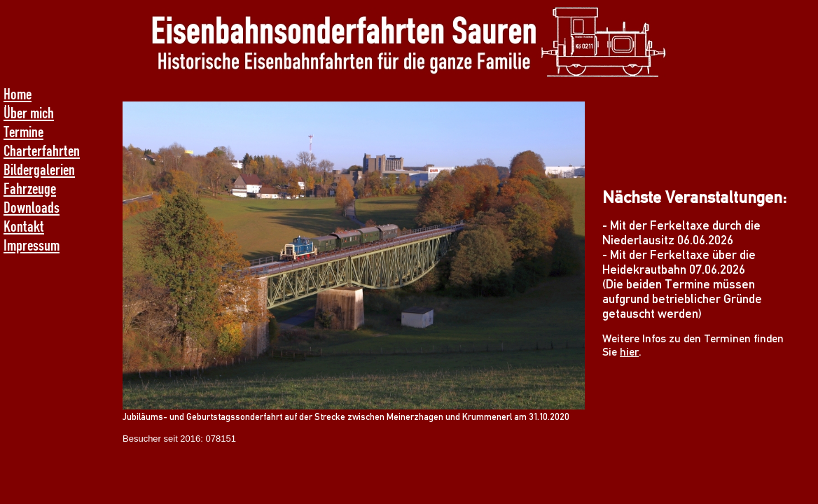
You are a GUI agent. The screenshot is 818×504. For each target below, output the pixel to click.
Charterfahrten (42, 150)
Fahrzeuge (30, 188)
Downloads (32, 207)
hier (629, 352)
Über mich (29, 112)
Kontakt (24, 226)
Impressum (32, 245)
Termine (23, 131)
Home (18, 93)
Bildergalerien (39, 169)
